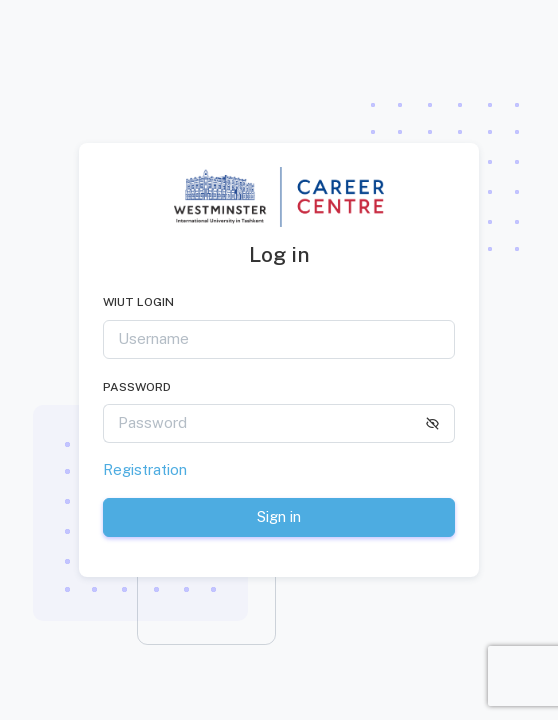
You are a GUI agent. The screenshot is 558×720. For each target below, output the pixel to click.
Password (137, 387)
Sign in (279, 516)
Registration (145, 469)
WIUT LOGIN (138, 302)
